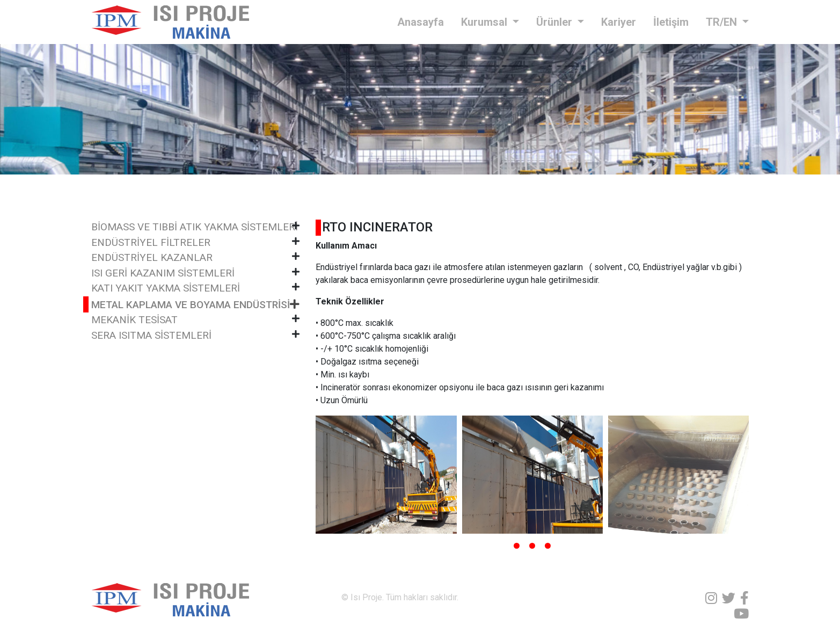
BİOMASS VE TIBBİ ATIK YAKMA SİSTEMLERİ (195, 227)
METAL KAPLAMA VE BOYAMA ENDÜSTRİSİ (191, 305)
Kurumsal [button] (485, 22)
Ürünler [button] (556, 22)
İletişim (671, 22)
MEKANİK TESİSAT (134, 320)
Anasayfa (421, 22)
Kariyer (619, 22)
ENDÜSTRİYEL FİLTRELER (151, 242)
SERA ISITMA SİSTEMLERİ (151, 335)
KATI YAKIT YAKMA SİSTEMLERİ (166, 288)
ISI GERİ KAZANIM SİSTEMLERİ (163, 273)
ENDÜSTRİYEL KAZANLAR (152, 257)
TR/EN (723, 22)
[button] (517, 546)
